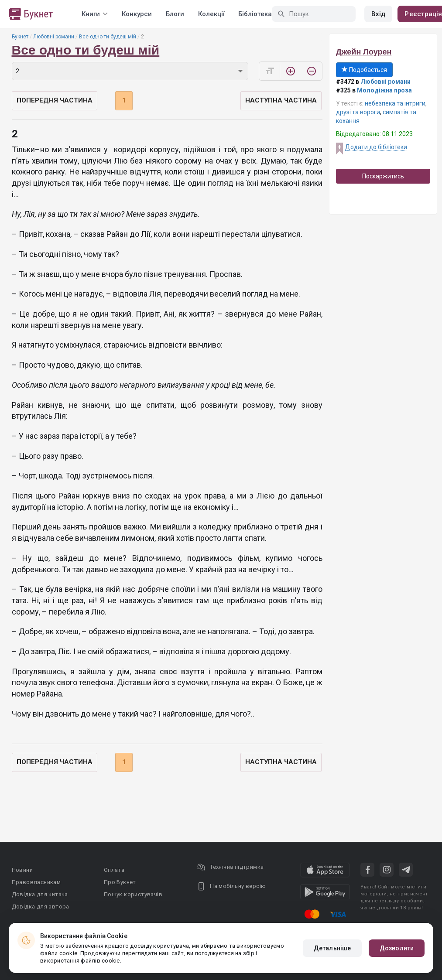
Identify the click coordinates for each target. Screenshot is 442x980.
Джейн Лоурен (364, 52)
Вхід (378, 14)
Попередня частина (55, 100)
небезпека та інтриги (395, 103)
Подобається (364, 70)
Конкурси (137, 14)
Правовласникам (36, 882)
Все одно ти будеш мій (108, 37)
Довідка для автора (41, 907)
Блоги (175, 14)
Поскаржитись (383, 176)
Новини (22, 870)
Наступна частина (281, 100)
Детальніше (332, 948)
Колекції (211, 14)
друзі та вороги (358, 112)
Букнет (20, 37)
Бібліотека (255, 14)
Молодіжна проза (384, 90)
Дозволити (397, 948)
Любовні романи (54, 37)
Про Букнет (120, 882)
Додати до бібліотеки (376, 147)
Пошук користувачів (133, 894)
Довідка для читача (40, 894)
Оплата (114, 870)
